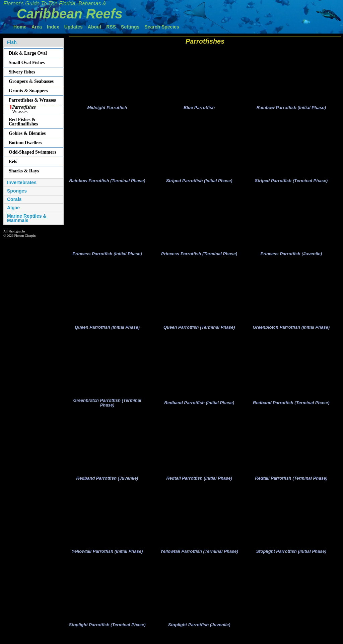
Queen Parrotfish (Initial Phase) (107, 331)
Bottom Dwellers (25, 143)
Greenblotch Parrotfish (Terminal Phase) (107, 407)
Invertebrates (22, 183)
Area (37, 27)
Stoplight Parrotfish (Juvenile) (199, 631)
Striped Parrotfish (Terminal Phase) (291, 182)
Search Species (162, 27)
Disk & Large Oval (28, 53)
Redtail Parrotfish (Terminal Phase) (291, 483)
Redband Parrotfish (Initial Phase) (199, 407)
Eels (13, 162)
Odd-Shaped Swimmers (32, 152)
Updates (74, 27)
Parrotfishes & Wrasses (32, 100)
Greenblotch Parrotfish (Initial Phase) (291, 331)
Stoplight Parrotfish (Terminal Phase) (107, 631)
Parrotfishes (205, 41)
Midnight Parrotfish (107, 109)
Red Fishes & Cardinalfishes (23, 122)
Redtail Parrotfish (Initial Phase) (199, 483)
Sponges (17, 191)
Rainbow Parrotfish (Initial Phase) (291, 109)
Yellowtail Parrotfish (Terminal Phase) (199, 557)
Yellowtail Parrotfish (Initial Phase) (107, 557)
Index (53, 27)
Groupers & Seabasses (31, 81)
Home (20, 27)
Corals (14, 199)
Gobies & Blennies (27, 133)
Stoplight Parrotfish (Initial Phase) (291, 557)
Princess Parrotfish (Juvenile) (291, 256)
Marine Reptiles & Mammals (27, 218)
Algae (13, 208)
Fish (12, 42)
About (94, 27)
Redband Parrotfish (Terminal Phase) (291, 407)
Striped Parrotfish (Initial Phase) (199, 182)
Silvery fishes (22, 72)
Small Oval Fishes (27, 63)
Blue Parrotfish (199, 109)
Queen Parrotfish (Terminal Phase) (199, 331)
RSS (111, 27)
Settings (130, 27)
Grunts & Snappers (28, 91)
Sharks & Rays (24, 171)
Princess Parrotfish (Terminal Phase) (199, 256)
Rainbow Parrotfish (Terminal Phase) (107, 182)
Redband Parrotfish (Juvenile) (107, 483)
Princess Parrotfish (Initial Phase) (107, 256)
